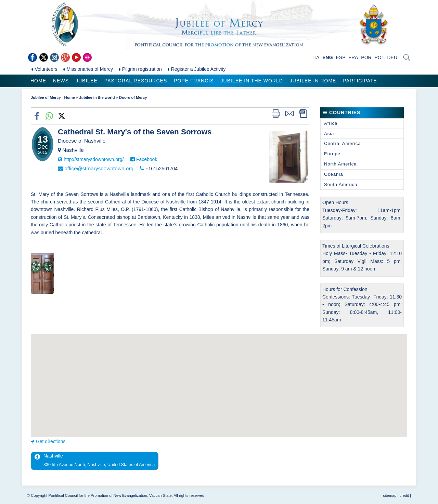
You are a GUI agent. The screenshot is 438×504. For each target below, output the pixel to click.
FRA (353, 57)
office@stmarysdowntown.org (99, 168)
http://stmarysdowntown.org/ (94, 159)
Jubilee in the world (252, 81)
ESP (341, 57)
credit (404, 495)
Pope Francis (194, 81)
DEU (392, 57)
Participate (360, 81)
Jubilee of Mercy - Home (53, 97)
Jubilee (87, 81)
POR (366, 57)
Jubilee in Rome (313, 81)
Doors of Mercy (133, 97)
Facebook (147, 159)
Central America (342, 143)
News (61, 81)
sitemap (390, 495)
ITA (316, 57)
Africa (331, 123)
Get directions (51, 441)
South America (341, 184)
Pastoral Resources (136, 81)
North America (340, 164)
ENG (327, 57)
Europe (332, 154)
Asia (329, 134)
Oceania (333, 174)
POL (379, 57)
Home (38, 81)
